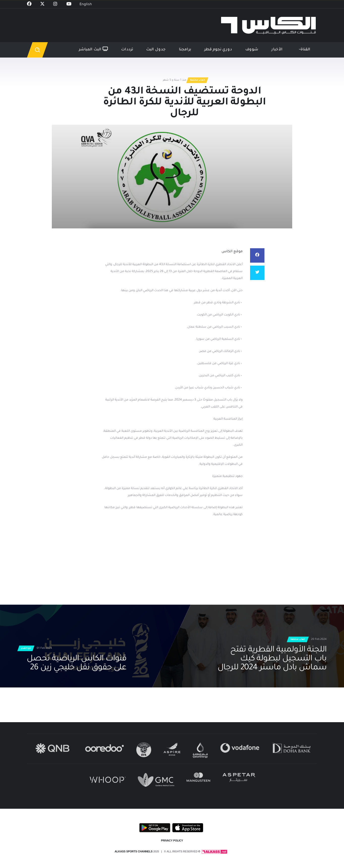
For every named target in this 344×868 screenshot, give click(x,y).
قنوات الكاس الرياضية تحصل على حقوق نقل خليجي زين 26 (77, 664)
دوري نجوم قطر (218, 50)
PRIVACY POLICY (172, 840)
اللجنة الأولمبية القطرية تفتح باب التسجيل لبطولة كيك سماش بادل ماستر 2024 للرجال (272, 659)
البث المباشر (93, 49)
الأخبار (277, 50)
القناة (305, 50)
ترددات (127, 50)
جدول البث (156, 50)
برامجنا (185, 50)
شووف (252, 50)
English (86, 5)
